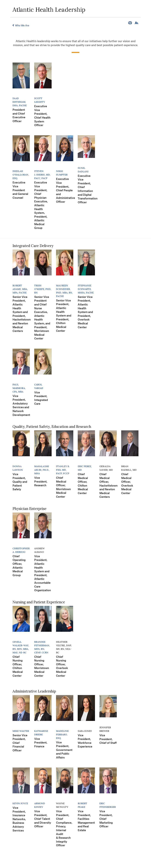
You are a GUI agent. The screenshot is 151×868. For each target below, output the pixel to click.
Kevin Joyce (20, 803)
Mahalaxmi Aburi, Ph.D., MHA (42, 470)
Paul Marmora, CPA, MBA (19, 388)
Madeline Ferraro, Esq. (62, 734)
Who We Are (22, 25)
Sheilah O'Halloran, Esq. (21, 175)
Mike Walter (21, 731)
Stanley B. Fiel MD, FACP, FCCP (63, 470)
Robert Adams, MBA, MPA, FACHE (20, 289)
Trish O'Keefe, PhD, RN (43, 289)
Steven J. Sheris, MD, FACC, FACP (42, 175)
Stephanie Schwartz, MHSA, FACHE (86, 289)
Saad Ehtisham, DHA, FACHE (20, 102)
